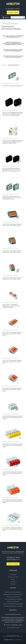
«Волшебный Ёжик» (17, 640)
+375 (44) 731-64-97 (13, 9)
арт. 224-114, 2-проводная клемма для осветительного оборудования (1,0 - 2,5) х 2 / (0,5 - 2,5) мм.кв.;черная (13, 114)
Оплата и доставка (13, 577)
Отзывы (13, 582)
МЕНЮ (7, 18)
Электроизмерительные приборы (13, 606)
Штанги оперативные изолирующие (13, 604)
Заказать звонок (13, 564)
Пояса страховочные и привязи (13, 599)
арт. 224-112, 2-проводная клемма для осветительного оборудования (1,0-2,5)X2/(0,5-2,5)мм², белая (13, 142)
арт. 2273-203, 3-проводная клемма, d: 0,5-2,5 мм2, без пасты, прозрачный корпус (13, 501)
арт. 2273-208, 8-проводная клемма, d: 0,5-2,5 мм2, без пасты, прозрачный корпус (13, 418)
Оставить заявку (13, 12)
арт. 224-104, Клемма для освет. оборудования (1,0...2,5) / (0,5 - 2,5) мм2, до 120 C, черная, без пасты (12, 170)
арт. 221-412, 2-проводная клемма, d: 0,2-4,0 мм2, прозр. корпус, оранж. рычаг (12, 390)
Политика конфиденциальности (10, 636)
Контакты (13, 584)
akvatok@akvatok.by (14, 628)
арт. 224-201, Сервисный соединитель (13, 86)
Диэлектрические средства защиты (13, 594)
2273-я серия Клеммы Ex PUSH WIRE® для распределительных (13, 36)
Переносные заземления (13, 597)
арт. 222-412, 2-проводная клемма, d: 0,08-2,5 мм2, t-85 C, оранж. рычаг (12, 278)
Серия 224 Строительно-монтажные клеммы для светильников (13, 57)
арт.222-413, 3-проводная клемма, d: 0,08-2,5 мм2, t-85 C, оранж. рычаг (12, 252)
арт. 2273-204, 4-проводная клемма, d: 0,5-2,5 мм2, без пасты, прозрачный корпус (13, 473)
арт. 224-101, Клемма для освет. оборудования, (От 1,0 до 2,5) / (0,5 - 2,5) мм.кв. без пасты (12, 198)
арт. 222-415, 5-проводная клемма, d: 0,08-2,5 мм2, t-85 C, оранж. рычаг (12, 225)
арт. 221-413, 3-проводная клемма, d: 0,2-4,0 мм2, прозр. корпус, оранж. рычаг (12, 362)
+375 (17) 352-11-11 (13, 560)
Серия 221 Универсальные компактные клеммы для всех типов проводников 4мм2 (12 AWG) (13, 43)
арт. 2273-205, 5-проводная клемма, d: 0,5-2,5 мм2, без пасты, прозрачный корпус (13, 445)
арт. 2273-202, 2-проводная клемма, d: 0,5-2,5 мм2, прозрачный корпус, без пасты (13, 529)
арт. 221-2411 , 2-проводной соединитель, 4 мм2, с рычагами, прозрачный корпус (11, 306)
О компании (13, 575)
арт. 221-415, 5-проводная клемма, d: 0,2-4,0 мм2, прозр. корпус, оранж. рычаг (12, 334)
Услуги (13, 579)
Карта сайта (20, 636)
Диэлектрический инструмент (13, 592)
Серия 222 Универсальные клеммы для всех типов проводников (13, 50)
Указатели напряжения (13, 601)
